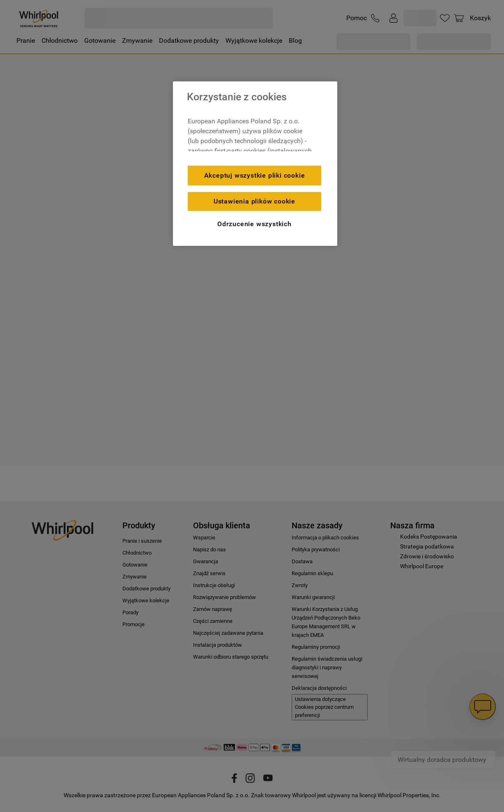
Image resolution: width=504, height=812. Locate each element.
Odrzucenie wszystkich (254, 224)
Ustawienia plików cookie (254, 201)
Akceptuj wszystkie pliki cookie (255, 175)
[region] (255, 164)
